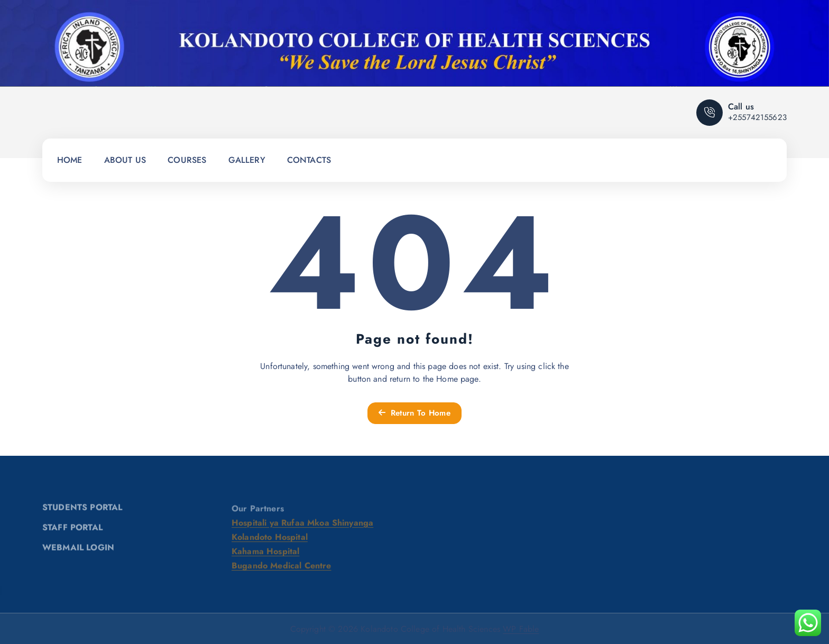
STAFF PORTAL (72, 530)
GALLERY (247, 160)
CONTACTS (309, 160)
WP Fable (521, 629)
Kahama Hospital (265, 554)
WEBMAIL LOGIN (78, 550)
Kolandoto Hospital (270, 540)
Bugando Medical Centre (282, 569)
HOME (70, 160)
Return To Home (414, 413)
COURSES (187, 160)
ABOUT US (125, 160)
